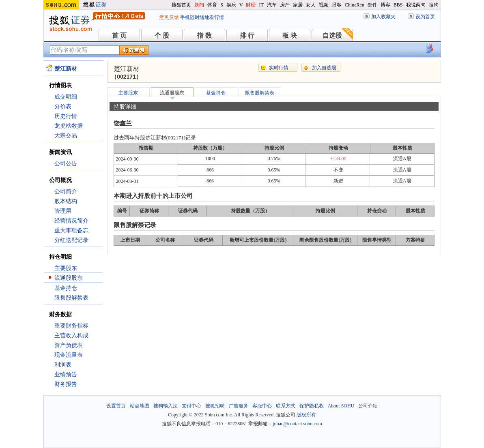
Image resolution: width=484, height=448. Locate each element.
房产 (285, 5)
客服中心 (262, 406)
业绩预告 (66, 374)
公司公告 (66, 164)
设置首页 (116, 406)
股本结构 (66, 201)
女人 (311, 5)
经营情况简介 (71, 221)
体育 (212, 5)
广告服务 (239, 406)
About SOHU (341, 406)
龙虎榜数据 (69, 126)
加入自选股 (324, 68)
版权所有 (306, 415)
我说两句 (416, 5)
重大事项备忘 (71, 230)
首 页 (119, 35)
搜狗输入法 (166, 406)
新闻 (199, 5)
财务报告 (66, 384)
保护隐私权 (312, 406)
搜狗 (434, 5)
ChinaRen (355, 5)
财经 (251, 5)
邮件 (372, 5)
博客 (385, 5)
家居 (298, 5)
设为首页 (425, 17)
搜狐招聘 (215, 406)
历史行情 (66, 116)
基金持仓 (66, 288)
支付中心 (191, 406)
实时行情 (279, 68)
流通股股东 (69, 278)
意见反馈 (169, 17)
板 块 (290, 35)
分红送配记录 (71, 240)
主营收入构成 (71, 335)
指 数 (204, 35)
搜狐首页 (181, 5)
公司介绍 (368, 406)
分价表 (63, 106)
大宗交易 (66, 136)
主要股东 (66, 268)
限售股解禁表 (71, 298)
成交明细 (66, 97)
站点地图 (140, 406)
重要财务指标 (71, 326)
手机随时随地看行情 (202, 17)
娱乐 (231, 5)
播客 (337, 5)
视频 (324, 5)
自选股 (332, 35)
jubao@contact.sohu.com (297, 424)
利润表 (63, 365)
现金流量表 (69, 355)
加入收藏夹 (383, 17)
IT (261, 5)
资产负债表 (69, 345)
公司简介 (66, 192)
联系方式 (286, 406)
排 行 (247, 35)
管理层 (63, 211)
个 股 (162, 35)
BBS (398, 5)
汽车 (272, 5)
